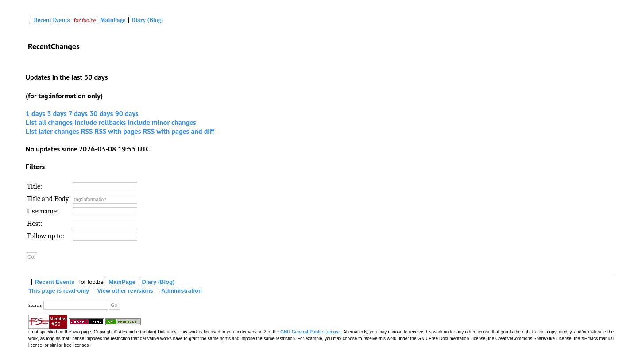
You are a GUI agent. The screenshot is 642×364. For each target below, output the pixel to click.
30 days (101, 113)
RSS (87, 131)
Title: (35, 186)
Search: (35, 305)
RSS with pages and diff (179, 131)
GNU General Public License (310, 332)
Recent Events (52, 20)
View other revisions (125, 291)
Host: (35, 224)
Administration (182, 291)
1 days (35, 113)
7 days (78, 113)
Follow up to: (46, 236)
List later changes (52, 131)
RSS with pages (118, 131)
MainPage (113, 20)
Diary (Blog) (147, 20)
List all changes (49, 122)
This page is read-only (59, 291)
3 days (57, 113)
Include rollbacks (100, 122)
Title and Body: (49, 199)
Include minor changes (162, 122)
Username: (43, 211)
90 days (127, 113)
